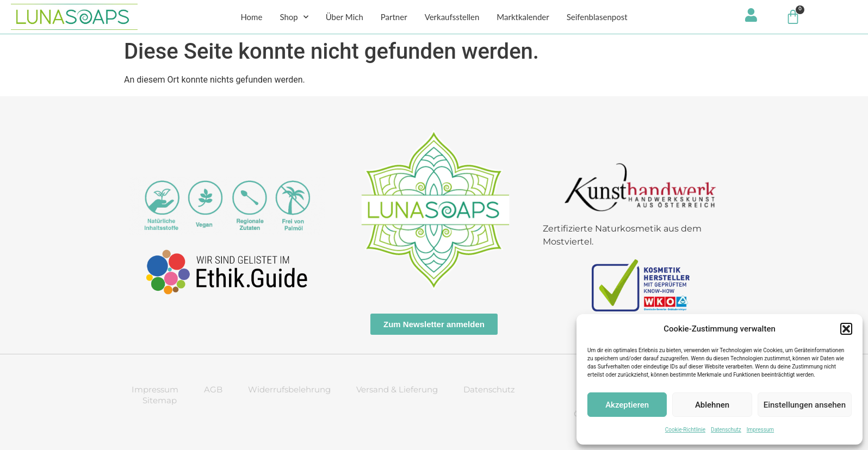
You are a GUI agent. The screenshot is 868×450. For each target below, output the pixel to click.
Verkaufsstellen (452, 17)
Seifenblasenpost (597, 17)
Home (251, 17)
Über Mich (345, 17)
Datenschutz (726, 430)
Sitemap (160, 400)
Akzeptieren (627, 405)
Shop (294, 17)
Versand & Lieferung (397, 389)
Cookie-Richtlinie (685, 430)
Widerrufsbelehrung (289, 389)
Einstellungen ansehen (805, 405)
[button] (846, 329)
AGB (213, 389)
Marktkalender (523, 17)
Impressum (760, 430)
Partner (394, 17)
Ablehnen (712, 405)
